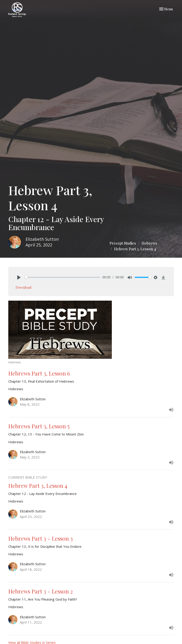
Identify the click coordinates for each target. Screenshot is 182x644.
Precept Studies (123, 243)
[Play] (19, 277)
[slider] (63, 277)
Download (24, 287)
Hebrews (149, 243)
